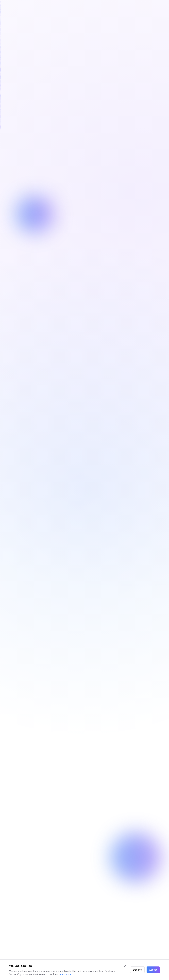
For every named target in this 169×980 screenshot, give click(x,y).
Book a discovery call (70, 500)
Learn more (65, 974)
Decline (137, 970)
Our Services (106, 500)
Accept (153, 970)
